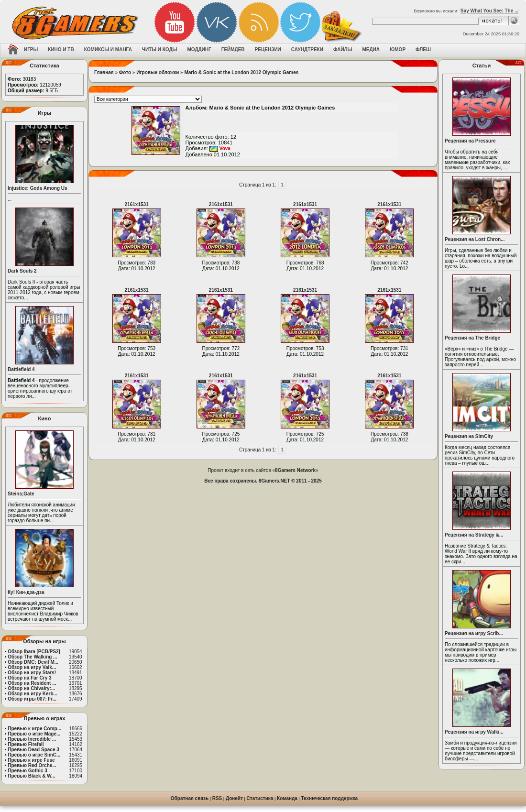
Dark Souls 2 (22, 271)
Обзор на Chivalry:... (31, 688)
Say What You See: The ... (489, 11)
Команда (287, 798)
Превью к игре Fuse (31, 760)
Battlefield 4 (21, 369)
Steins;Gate (21, 494)
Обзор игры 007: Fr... (32, 699)
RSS (217, 798)
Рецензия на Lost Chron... (475, 239)
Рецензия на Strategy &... (474, 535)
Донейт (234, 798)
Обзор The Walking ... (32, 657)
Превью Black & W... (31, 776)
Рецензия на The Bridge (472, 338)
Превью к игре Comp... (34, 729)
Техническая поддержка (330, 798)
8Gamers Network (295, 470)
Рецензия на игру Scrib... (474, 633)
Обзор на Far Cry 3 (29, 678)
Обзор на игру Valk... (32, 667)
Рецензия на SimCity (469, 436)
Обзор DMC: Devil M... (33, 662)
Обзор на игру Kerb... (33, 694)
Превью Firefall (26, 744)
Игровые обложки (158, 72)
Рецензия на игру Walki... (474, 732)
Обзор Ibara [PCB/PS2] (34, 652)
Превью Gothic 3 (27, 771)
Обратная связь (190, 798)
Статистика (260, 798)
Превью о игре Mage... (34, 734)
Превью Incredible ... (32, 739)
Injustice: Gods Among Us (38, 188)
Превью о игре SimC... (34, 755)
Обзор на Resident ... (32, 683)
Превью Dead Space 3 (33, 750)
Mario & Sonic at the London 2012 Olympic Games (241, 72)
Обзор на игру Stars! (32, 673)
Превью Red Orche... (32, 765)
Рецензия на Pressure (470, 141)
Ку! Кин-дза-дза (26, 592)
